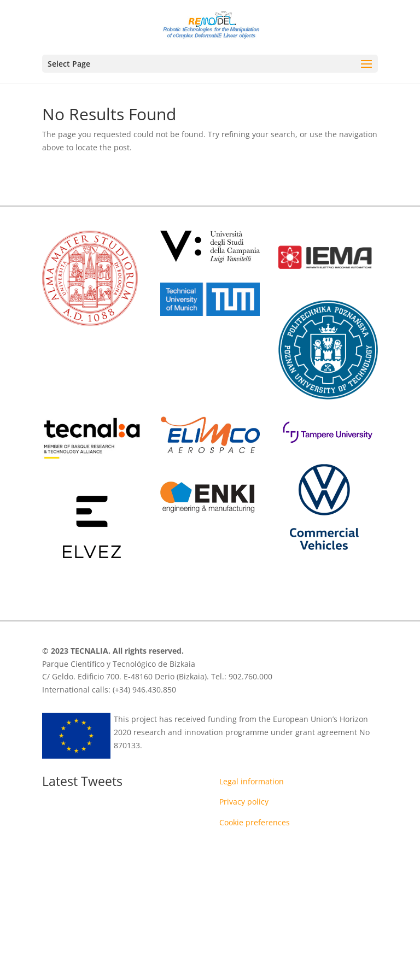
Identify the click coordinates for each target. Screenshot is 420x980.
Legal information (252, 781)
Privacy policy (244, 802)
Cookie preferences (255, 822)
